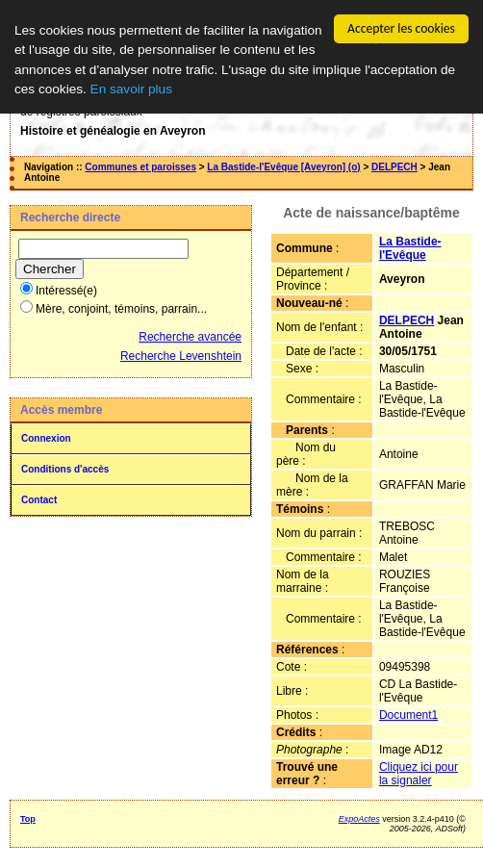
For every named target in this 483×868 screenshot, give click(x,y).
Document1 (408, 715)
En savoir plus (131, 89)
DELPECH (394, 167)
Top (28, 819)
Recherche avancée (190, 337)
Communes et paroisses (140, 167)
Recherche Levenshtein (181, 356)
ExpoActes (359, 819)
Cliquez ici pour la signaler (419, 774)
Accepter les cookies (401, 28)
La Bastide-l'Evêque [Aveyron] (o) (283, 167)
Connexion (46, 438)
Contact (39, 500)
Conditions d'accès (65, 469)
